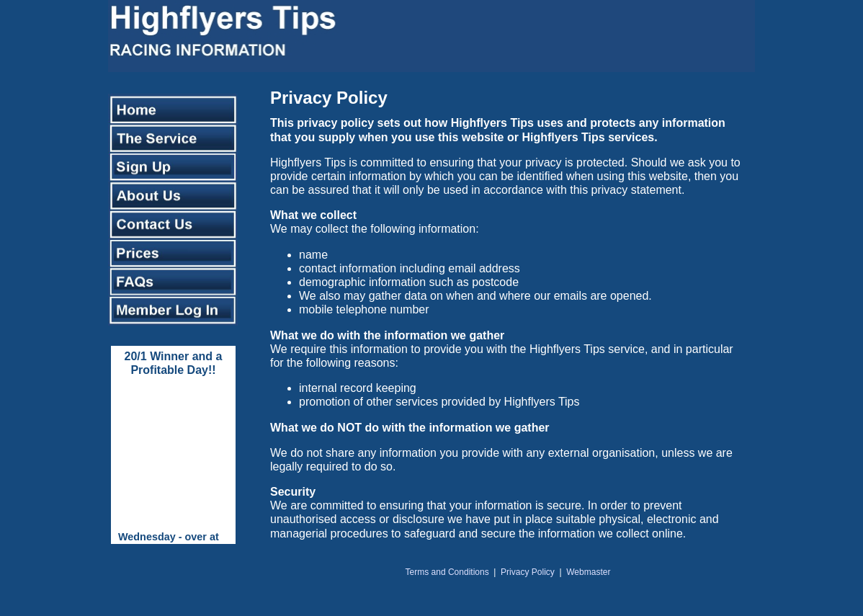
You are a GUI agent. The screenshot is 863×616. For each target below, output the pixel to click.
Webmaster (588, 572)
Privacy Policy (528, 572)
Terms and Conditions (447, 572)
